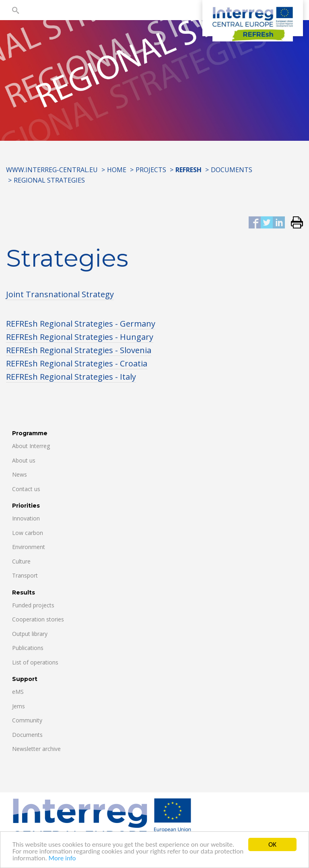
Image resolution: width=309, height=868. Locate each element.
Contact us (26, 489)
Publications (28, 648)
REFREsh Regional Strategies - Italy (71, 377)
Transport (25, 575)
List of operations (35, 662)
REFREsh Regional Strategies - (63, 324)
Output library (30, 634)
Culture (21, 561)
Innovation (26, 518)
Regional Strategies (49, 180)
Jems (19, 706)
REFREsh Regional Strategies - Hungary (80, 337)
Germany (138, 324)
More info (62, 859)
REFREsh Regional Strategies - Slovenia (79, 350)
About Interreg (31, 446)
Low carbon (28, 533)
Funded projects (33, 605)
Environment (29, 547)
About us (24, 460)
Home (117, 170)
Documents (232, 170)
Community (27, 720)
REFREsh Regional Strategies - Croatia (77, 363)
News (20, 474)
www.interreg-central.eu (52, 170)
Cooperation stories (38, 619)
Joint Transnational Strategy (60, 294)
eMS (18, 692)
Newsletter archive (36, 749)
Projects (151, 170)
